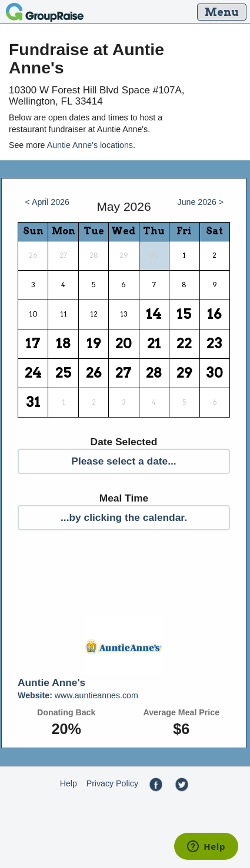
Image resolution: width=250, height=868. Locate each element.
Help (69, 783)
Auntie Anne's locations (90, 145)
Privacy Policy (112, 783)
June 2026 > (201, 202)
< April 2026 (47, 202)
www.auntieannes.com (78, 695)
